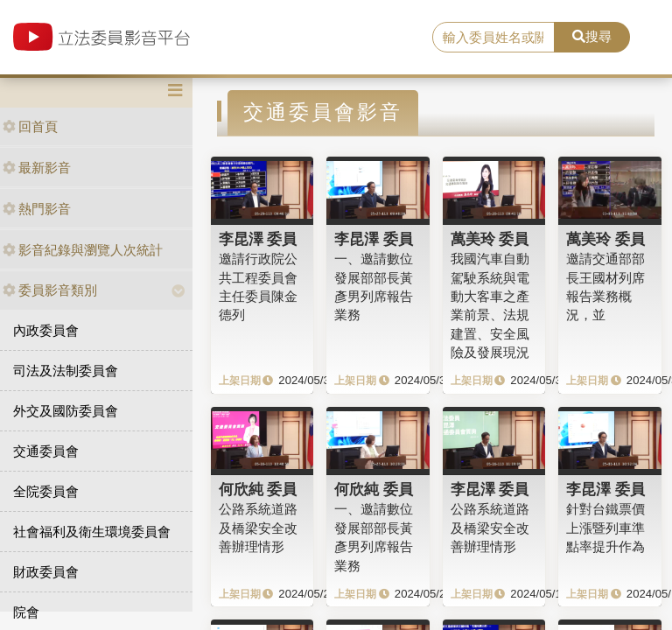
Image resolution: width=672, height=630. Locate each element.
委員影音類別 (50, 290)
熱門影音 (37, 209)
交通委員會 (46, 451)
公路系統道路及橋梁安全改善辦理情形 (258, 528)
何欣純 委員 (258, 489)
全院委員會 (46, 491)
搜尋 (592, 36)
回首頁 (30, 126)
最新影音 (37, 168)
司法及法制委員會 (66, 371)
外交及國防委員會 (66, 411)
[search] (493, 38)
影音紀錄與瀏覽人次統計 (83, 250)
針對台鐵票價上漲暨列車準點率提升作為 (605, 528)
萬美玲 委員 (490, 239)
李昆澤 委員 (258, 239)
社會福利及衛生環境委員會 (92, 532)
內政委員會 (46, 330)
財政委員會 (46, 572)
